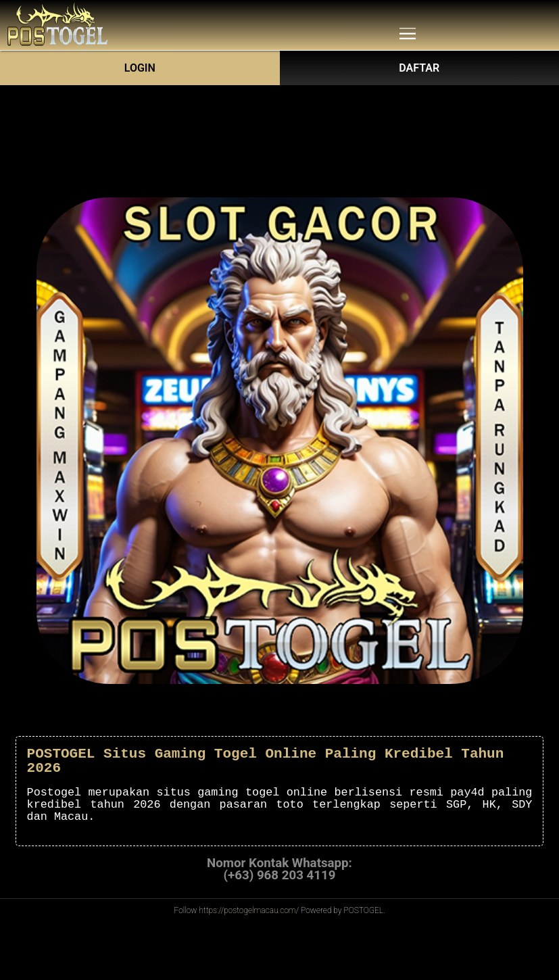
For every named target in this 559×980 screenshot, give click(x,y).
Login (140, 68)
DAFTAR (419, 68)
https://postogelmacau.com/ (249, 910)
